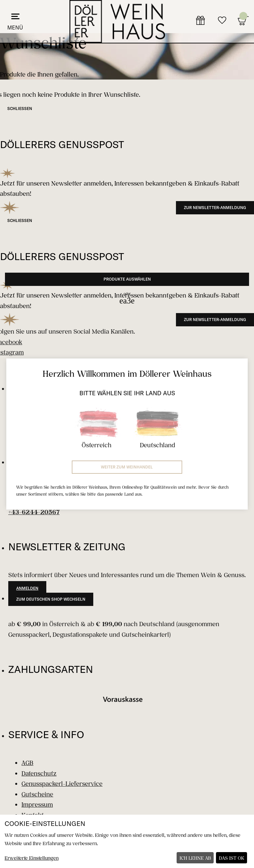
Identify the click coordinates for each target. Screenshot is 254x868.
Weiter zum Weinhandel (127, 467)
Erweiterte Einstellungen (32, 858)
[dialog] (127, 841)
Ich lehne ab (195, 858)
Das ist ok (232, 858)
